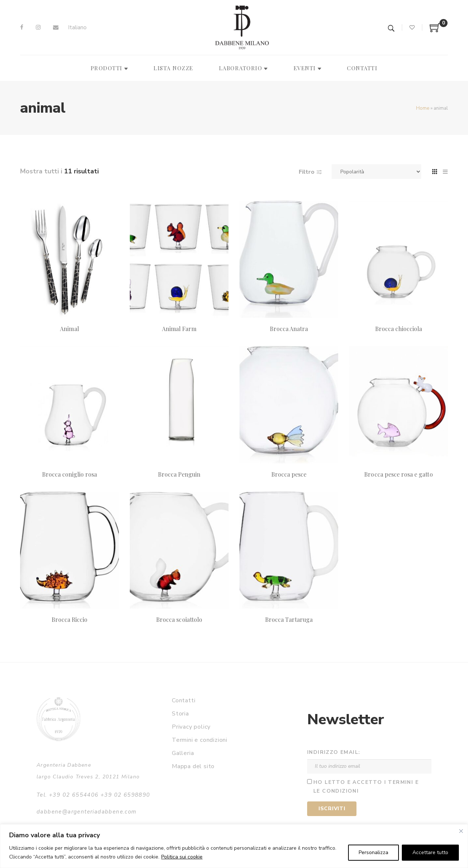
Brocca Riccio (70, 619)
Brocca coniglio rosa (70, 474)
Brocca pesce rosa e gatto (398, 474)
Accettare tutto (430, 852)
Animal (69, 329)
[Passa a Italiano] (77, 28)
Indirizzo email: (334, 752)
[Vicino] (461, 831)
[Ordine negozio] (376, 172)
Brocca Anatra (289, 329)
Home (423, 108)
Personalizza (373, 852)
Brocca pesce (289, 474)
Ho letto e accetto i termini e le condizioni (366, 787)
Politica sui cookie (182, 857)
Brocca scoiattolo (179, 619)
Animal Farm (179, 329)
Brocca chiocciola (399, 329)
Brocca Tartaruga (289, 619)
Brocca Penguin (179, 474)
